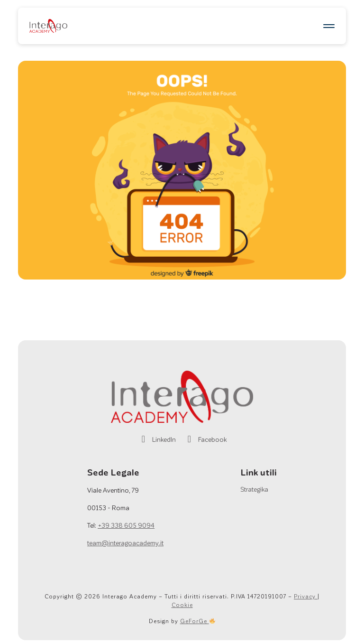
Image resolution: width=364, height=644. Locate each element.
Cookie (182, 605)
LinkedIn (157, 439)
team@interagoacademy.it (125, 543)
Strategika (254, 489)
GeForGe (198, 621)
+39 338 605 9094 (126, 525)
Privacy (306, 596)
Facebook (205, 439)
